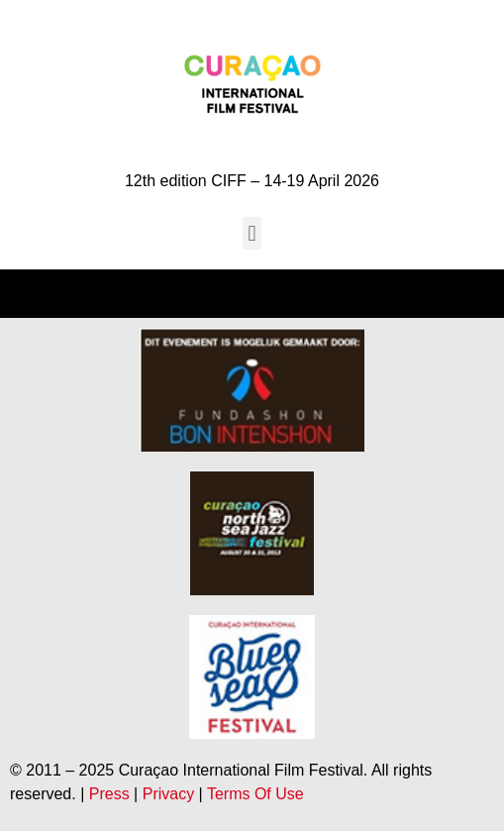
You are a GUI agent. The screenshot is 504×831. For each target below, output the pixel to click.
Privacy (168, 794)
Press (109, 794)
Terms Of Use (255, 794)
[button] (252, 233)
